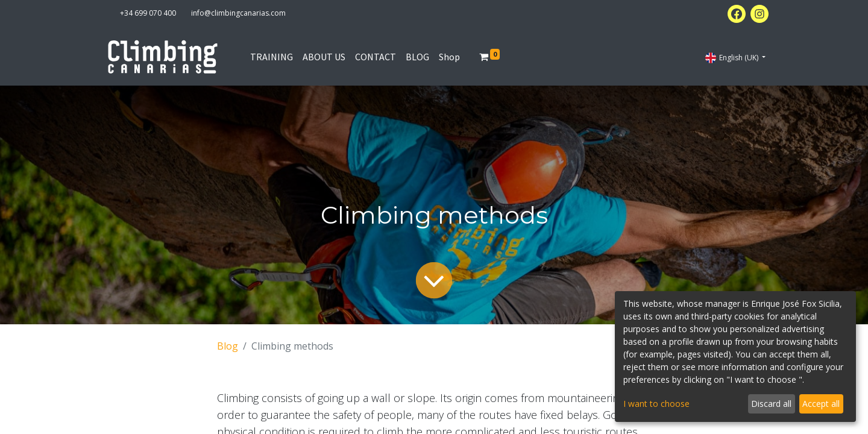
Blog (228, 346)
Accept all (821, 404)
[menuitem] (272, 57)
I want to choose (656, 404)
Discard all (771, 404)
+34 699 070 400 (148, 13)
